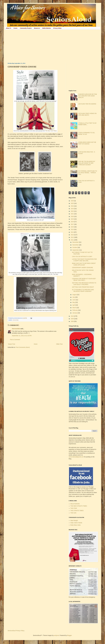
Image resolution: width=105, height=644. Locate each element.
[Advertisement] (33, 46)
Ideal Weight (74, 521)
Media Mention (47, 28)
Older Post (59, 344)
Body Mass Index (76, 525)
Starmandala (16, 329)
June (74, 300)
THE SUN (73, 513)
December (76, 242)
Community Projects (26, 28)
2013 (72, 235)
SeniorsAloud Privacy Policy (16, 631)
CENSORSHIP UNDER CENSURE (82, 268)
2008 (72, 321)
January (75, 313)
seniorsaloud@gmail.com (76, 457)
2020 (72, 216)
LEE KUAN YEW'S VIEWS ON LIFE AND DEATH (87, 114)
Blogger (69, 635)
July (74, 297)
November (76, 245)
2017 (72, 224)
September (76, 250)
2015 (72, 229)
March (74, 308)
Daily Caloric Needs (76, 523)
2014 (72, 232)
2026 (72, 201)
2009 (72, 319)
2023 (72, 209)
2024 (72, 206)
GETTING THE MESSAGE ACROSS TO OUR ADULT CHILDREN (84, 284)
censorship (16, 320)
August (75, 295)
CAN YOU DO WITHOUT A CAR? (82, 257)
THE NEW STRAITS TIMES (79, 506)
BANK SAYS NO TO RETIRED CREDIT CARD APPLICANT (84, 264)
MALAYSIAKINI (75, 504)
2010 (72, 316)
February (75, 310)
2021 (72, 214)
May (74, 302)
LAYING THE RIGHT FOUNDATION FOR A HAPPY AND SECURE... (84, 260)
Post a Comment (15, 340)
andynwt (56, 635)
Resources (37, 28)
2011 (72, 240)
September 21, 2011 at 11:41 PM (22, 336)
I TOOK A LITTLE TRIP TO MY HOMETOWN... (87, 124)
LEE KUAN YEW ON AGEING (87, 104)
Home (36, 344)
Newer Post (12, 344)
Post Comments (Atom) (23, 347)
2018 (72, 222)
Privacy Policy (57, 28)
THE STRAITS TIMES (77, 511)
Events (15, 28)
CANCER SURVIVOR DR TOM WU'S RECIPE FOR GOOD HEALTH (88, 96)
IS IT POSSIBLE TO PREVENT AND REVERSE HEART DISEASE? (83, 290)
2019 (72, 219)
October (75, 247)
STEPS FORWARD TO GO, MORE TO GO (87, 133)
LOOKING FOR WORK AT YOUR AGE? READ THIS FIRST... (84, 279)
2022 (72, 211)
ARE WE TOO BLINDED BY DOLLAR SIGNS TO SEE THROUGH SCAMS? (87, 163)
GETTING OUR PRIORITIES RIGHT (83, 287)
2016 (72, 227)
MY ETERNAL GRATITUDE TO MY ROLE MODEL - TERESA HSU (88, 173)
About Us (8, 28)
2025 (72, 203)
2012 (72, 237)
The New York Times (51, 131)
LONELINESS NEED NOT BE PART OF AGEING (87, 143)
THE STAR (74, 508)
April (74, 305)
